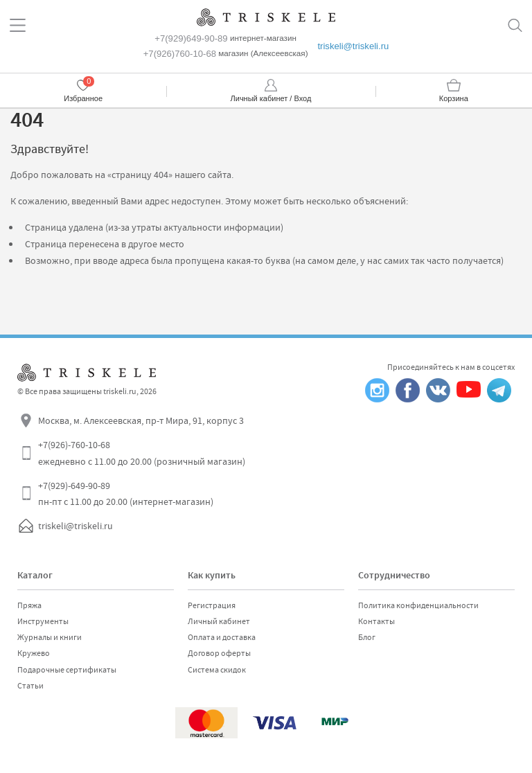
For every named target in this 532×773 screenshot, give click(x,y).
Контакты (376, 621)
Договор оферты (219, 653)
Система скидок (217, 670)
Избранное (83, 98)
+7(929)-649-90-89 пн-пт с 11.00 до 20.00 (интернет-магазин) (126, 494)
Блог (367, 637)
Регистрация (212, 605)
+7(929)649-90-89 (191, 38)
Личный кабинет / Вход (271, 98)
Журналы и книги (50, 637)
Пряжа (29, 605)
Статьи (30, 686)
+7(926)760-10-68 (180, 54)
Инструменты (43, 621)
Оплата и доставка (222, 637)
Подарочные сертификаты (67, 670)
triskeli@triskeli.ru (353, 46)
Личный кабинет (219, 621)
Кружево (34, 653)
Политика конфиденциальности (418, 605)
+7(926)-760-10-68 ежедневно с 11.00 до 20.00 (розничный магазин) (142, 453)
